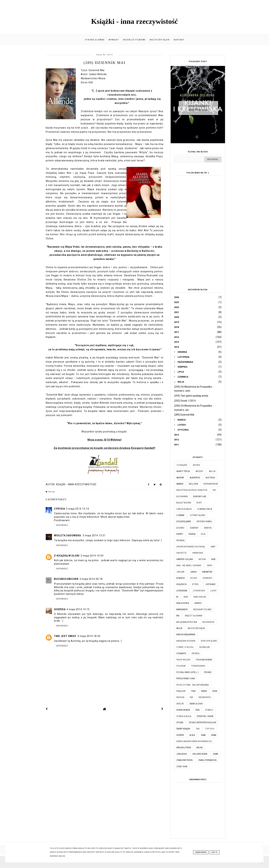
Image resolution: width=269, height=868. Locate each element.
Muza (52, 492)
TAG (198, 729)
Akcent (199, 471)
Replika (180, 697)
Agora (196, 465)
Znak (215, 754)
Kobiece (181, 578)
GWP (213, 547)
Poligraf (181, 666)
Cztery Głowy (198, 515)
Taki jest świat (65, 636)
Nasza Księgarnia (186, 635)
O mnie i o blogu (185, 647)
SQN (197, 710)
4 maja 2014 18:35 (89, 636)
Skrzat (180, 704)
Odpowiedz (62, 525)
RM (191, 697)
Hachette (182, 553)
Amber (180, 484)
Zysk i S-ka (182, 767)
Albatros (195, 478)
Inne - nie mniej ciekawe (189, 565)
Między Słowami (194, 616)
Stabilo (209, 710)
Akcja (212, 471)
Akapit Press (183, 471)
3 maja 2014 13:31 (94, 535)
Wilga (199, 748)
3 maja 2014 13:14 (78, 509)
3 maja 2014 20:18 (91, 579)
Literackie (182, 591)
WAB (203, 735)
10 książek (182, 465)
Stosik (180, 723)
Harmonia (198, 553)
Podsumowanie (204, 660)
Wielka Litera (184, 748)
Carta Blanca (184, 509)
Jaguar (180, 572)
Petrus (195, 654)
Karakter (207, 572)
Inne (213, 559)
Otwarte (181, 654)
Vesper (180, 735)
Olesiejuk (204, 647)
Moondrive (208, 622)
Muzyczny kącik (160, 40)
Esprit (180, 534)
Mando (198, 603)
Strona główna (95, 40)
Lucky (213, 591)
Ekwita (208, 528)
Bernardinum (211, 484)
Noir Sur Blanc (209, 641)
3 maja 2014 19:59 (92, 556)
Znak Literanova (207, 760)
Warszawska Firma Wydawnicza (194, 741)
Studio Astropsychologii (202, 723)
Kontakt (179, 40)
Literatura (199, 591)
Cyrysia (60, 509)
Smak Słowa (196, 704)
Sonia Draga (183, 710)
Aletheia (210, 478)
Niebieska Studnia (186, 641)
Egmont (194, 528)
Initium (202, 559)
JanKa (193, 572)
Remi (215, 691)
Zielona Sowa (200, 754)
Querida (60, 609)
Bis (214, 490)
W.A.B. (192, 735)
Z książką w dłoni (67, 556)
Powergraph (198, 666)
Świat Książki (183, 729)
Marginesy (182, 609)
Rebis (204, 691)
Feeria (192, 534)
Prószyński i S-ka (185, 679)
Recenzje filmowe (134, 40)
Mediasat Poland (202, 609)
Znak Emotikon (184, 760)
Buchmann (182, 496)
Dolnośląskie (184, 521)
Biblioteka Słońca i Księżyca (192, 490)
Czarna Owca (205, 509)
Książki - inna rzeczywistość (134, 21)
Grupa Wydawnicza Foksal (191, 547)
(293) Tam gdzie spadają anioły (191, 396)
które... (196, 584)
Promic (208, 672)
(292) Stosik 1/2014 (185, 401)
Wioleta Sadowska (68, 535)
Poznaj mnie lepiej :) (187, 672)
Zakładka (182, 754)
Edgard (180, 528)
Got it (215, 852)
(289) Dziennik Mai (184, 415)
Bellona (193, 484)
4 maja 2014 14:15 (78, 609)
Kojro (194, 578)
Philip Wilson (183, 660)
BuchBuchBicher (66, 579)
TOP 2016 (210, 729)
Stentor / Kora (205, 716)
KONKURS (207, 578)
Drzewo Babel (204, 521)
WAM (214, 735)
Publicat (181, 691)
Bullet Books (184, 503)
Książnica (181, 584)
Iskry (210, 565)
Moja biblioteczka (187, 622)
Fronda (180, 540)
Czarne (180, 515)
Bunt (199, 503)
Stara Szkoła (184, 716)
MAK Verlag (200, 597)
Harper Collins (185, 559)
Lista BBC (211, 584)
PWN (193, 691)
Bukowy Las (200, 496)
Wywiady (114, 40)
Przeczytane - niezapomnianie (193, 685)
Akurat (180, 478)
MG (178, 616)
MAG (186, 597)
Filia (203, 534)
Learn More (201, 852)
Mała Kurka (183, 603)
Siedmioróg (205, 697)
